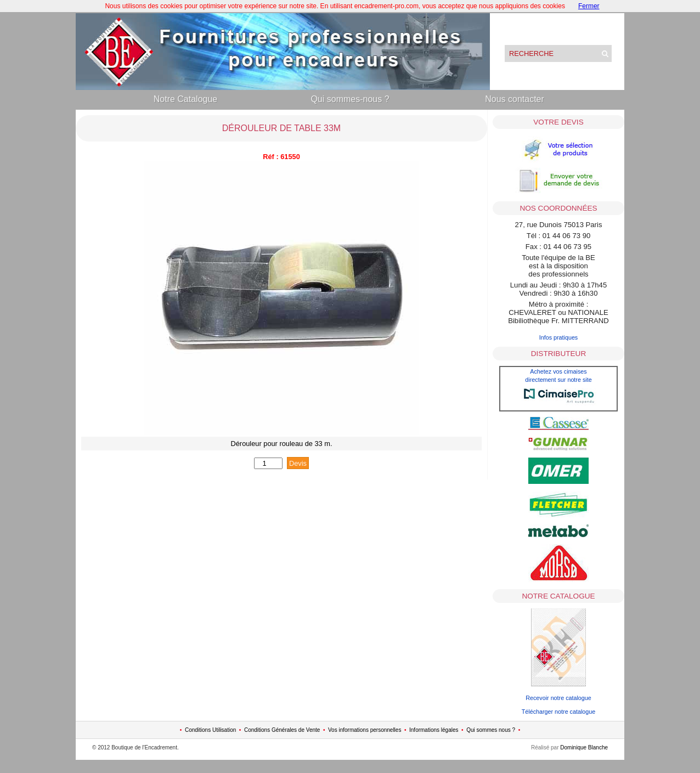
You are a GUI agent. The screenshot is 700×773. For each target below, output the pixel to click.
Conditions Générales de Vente (282, 730)
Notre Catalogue (186, 99)
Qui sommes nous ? (491, 730)
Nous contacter (515, 99)
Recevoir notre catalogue (558, 698)
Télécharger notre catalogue (558, 712)
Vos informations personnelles (365, 730)
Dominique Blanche (584, 747)
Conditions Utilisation (210, 730)
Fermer (589, 6)
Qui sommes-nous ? (350, 99)
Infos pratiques (559, 337)
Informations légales (434, 730)
